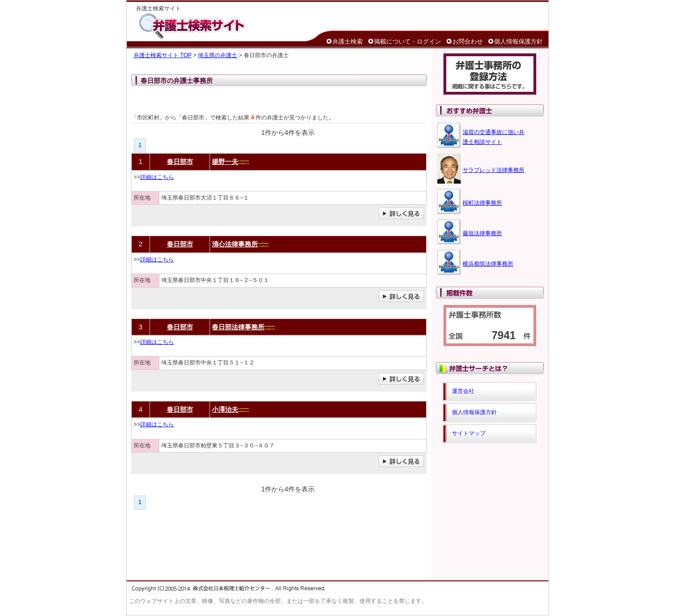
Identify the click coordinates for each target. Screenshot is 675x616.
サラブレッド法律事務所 (494, 170)
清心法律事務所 (235, 244)
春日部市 (180, 162)
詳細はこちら (157, 177)
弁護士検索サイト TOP (163, 55)
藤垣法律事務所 (482, 233)
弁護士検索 (348, 41)
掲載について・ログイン (408, 41)
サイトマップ (469, 433)
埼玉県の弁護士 (217, 55)
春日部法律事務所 (238, 327)
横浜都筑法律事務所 (488, 264)
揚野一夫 (225, 162)
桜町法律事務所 (482, 203)
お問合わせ (468, 41)
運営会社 (463, 391)
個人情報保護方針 (518, 41)
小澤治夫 (225, 409)
